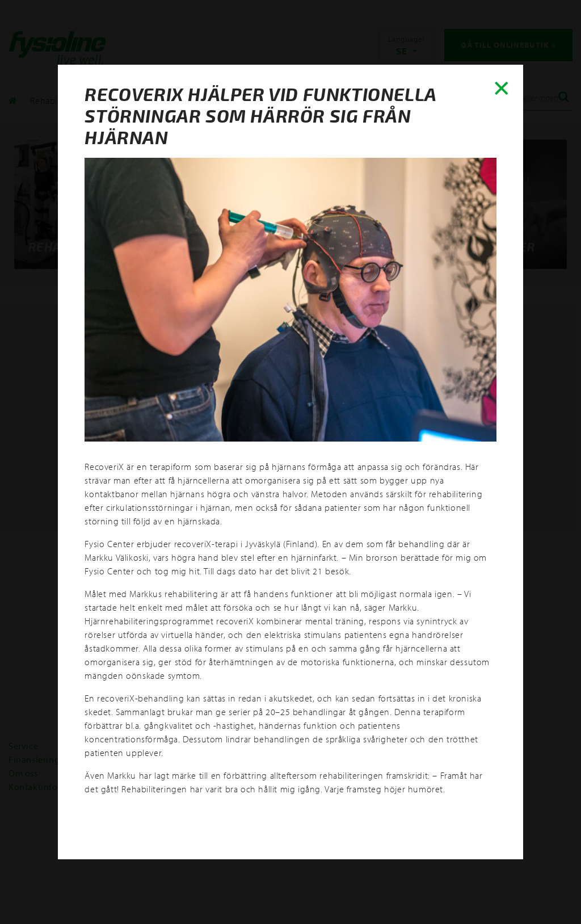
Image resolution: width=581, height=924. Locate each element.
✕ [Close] (499, 89)
